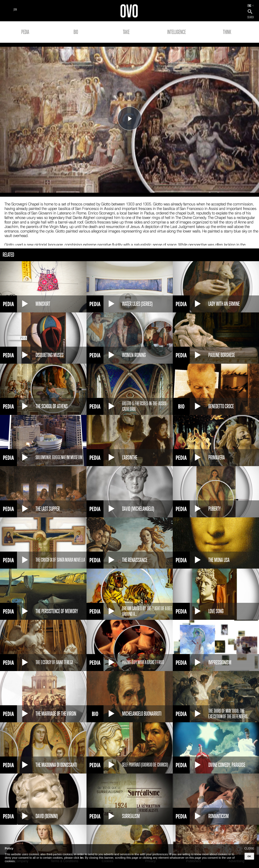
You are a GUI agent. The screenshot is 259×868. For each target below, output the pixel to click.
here (82, 858)
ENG (249, 6)
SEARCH (251, 17)
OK (249, 856)
